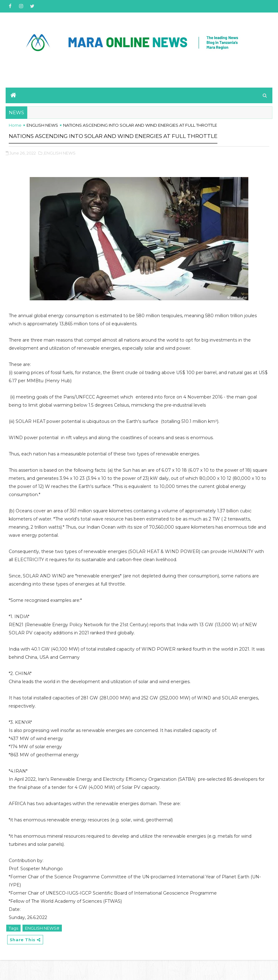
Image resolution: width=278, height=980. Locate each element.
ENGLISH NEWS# (42, 945)
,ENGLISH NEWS (59, 170)
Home (15, 131)
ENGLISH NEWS (42, 131)
